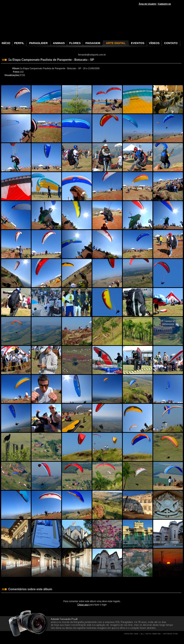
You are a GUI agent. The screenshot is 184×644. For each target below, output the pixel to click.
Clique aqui (83, 605)
